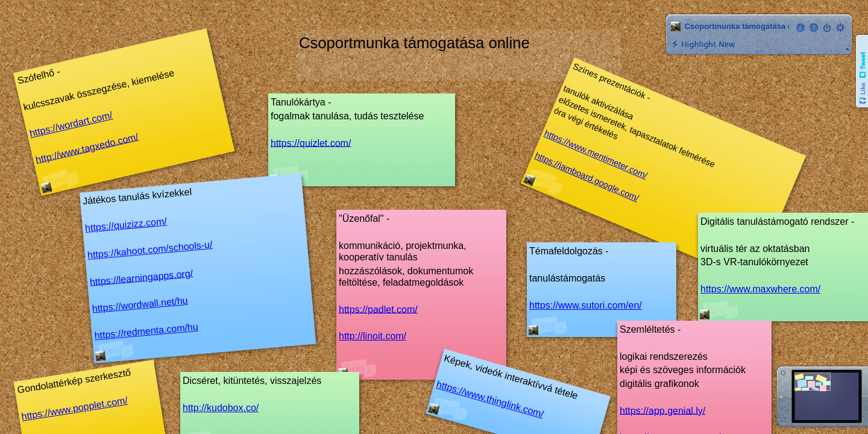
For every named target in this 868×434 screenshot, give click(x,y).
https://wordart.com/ (71, 124)
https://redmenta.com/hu (146, 331)
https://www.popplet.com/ (74, 408)
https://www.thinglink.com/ (490, 399)
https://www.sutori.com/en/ (586, 305)
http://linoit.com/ (373, 336)
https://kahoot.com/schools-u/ (150, 250)
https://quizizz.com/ (126, 225)
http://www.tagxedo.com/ (87, 148)
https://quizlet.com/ (311, 143)
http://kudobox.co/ (221, 408)
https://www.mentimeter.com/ (596, 155)
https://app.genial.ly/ (662, 410)
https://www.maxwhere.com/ (760, 289)
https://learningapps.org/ (141, 277)
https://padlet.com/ (378, 309)
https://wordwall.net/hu (140, 305)
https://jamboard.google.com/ (587, 177)
